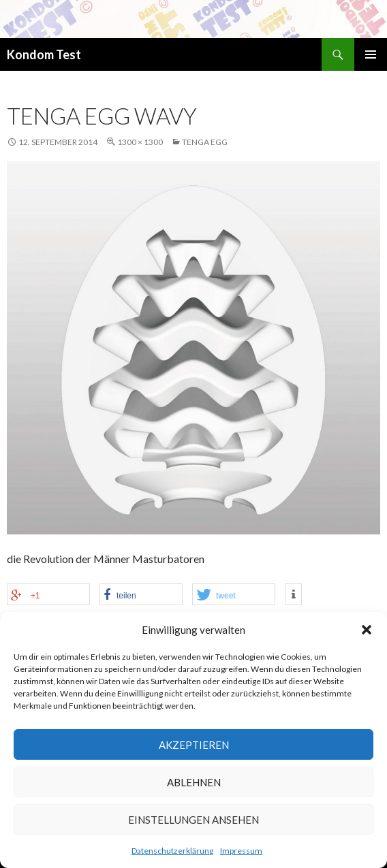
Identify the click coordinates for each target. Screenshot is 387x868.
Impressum (241, 851)
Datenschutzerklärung (172, 851)
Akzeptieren (194, 745)
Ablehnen (194, 782)
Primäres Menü (371, 54)
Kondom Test (44, 54)
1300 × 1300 (140, 142)
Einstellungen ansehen (193, 820)
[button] (367, 630)
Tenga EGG (205, 142)
